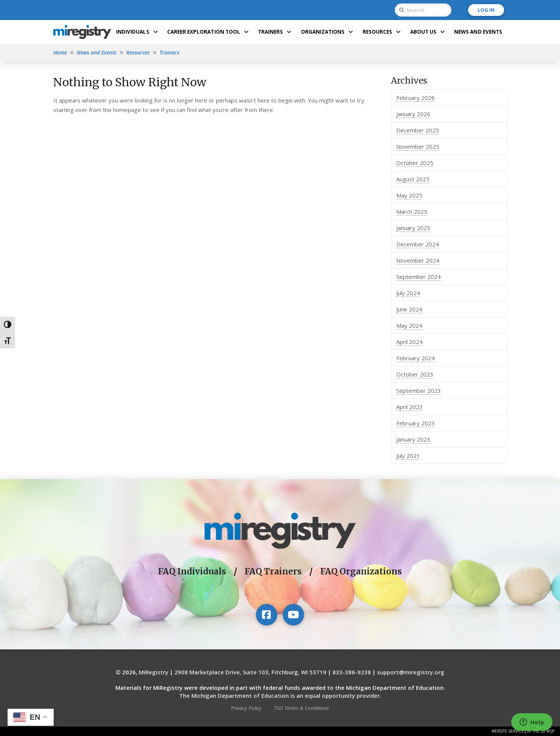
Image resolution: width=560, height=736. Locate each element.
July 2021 (408, 456)
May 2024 (409, 325)
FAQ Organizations (361, 571)
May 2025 (409, 195)
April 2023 (410, 407)
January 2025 (413, 228)
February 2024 (416, 358)
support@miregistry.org (411, 672)
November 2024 (418, 260)
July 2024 (408, 293)
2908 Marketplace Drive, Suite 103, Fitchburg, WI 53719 (250, 672)
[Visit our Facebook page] (267, 615)
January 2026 (413, 114)
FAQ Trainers (273, 571)
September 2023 (419, 391)
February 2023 (416, 423)
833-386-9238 (352, 672)
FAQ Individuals (192, 571)
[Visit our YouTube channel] (293, 615)
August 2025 (413, 179)
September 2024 (419, 277)
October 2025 (415, 163)
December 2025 (418, 130)
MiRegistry (154, 672)
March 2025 (412, 212)
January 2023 (413, 439)
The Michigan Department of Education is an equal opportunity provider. (280, 696)
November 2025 (418, 146)
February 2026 (416, 98)
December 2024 (418, 244)
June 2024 (409, 309)
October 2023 (415, 374)
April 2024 (410, 342)
